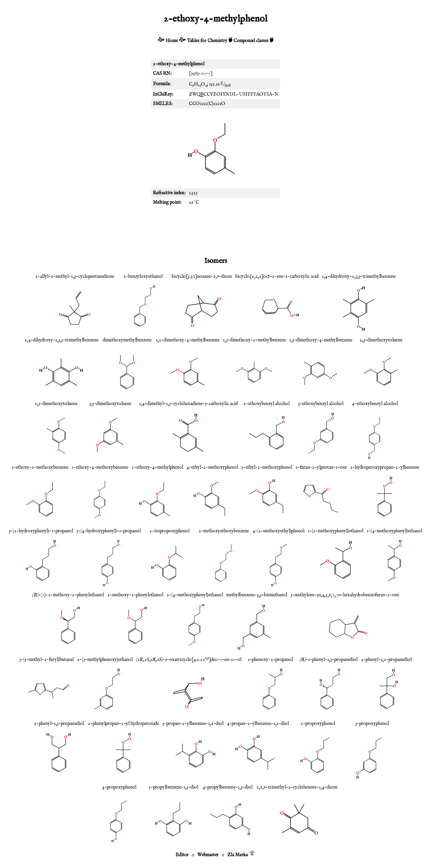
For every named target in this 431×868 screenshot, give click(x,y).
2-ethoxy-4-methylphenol (157, 467)
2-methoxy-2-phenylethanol (135, 595)
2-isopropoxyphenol (170, 531)
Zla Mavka (238, 855)
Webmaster (208, 855)
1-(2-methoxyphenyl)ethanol (336, 531)
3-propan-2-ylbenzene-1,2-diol (193, 724)
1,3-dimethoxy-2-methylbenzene (254, 340)
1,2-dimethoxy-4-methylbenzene (188, 340)
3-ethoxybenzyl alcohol (321, 404)
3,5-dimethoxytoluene (110, 404)
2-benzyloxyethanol (143, 276)
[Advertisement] (215, 231)
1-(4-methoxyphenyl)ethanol (394, 531)
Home (172, 41)
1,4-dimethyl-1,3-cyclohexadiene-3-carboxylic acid (188, 404)
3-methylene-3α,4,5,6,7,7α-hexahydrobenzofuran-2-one (345, 595)
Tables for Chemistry (207, 41)
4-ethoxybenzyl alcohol (375, 404)
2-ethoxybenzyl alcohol (267, 404)
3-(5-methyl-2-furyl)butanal (46, 660)
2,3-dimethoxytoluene (381, 340)
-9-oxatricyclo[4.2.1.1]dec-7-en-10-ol (189, 660)
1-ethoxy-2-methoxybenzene (40, 467)
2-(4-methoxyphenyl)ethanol (195, 595)
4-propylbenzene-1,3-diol (228, 787)
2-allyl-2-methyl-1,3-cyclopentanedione (75, 276)
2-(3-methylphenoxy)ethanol (105, 660)
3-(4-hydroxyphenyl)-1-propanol (109, 531)
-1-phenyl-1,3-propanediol (328, 660)
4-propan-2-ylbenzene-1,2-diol (258, 724)
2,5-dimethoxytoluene (56, 404)
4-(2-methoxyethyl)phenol (278, 531)
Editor (182, 855)
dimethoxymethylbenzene (127, 340)
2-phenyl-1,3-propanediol (59, 724)
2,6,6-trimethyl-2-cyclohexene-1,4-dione (297, 787)
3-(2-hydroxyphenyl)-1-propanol (41, 531)
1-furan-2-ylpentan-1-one (321, 467)
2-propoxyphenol (318, 724)
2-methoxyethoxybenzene (224, 531)
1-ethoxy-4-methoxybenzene (100, 467)
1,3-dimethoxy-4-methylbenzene (321, 340)
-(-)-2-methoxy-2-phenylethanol (68, 595)
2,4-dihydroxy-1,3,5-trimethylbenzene (61, 340)
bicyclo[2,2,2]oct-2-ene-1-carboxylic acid (277, 276)
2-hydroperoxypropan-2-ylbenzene (385, 467)
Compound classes (251, 41)
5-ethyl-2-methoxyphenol (267, 467)
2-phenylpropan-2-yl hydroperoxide (123, 724)
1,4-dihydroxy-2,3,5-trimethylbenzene (359, 276)
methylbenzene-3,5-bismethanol (257, 595)
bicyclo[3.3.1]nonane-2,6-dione (202, 276)
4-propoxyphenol (119, 787)
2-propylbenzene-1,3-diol (173, 787)
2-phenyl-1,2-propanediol (386, 660)
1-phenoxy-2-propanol (270, 660)
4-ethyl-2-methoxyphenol (212, 467)
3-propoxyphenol (372, 724)
